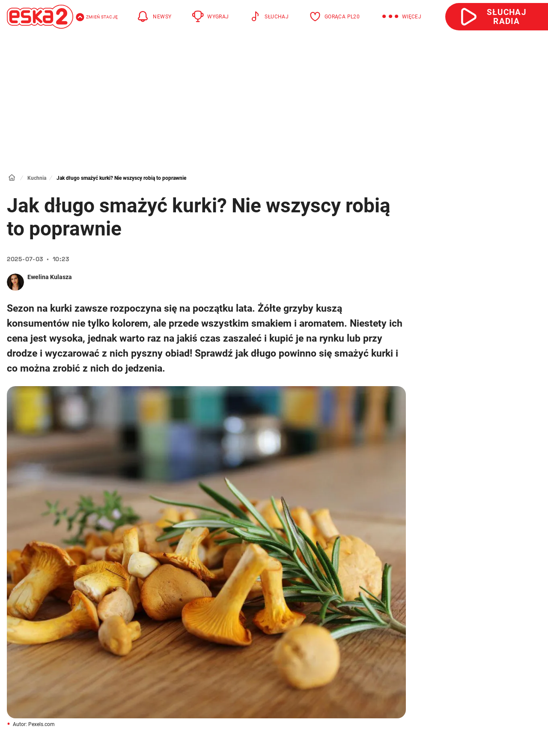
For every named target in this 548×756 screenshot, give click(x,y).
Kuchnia (37, 178)
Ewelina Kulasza (50, 277)
